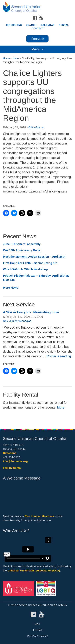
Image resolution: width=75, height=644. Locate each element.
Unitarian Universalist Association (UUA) (34, 571)
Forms (38, 630)
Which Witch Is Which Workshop (25, 269)
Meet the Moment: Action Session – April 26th (34, 257)
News (16, 58)
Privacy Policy (38, 636)
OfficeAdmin (36, 127)
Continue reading (59, 356)
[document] (37, 239)
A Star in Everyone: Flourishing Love (31, 312)
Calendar (48, 25)
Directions (14, 25)
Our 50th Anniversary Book (22, 250)
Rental (64, 25)
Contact (38, 28)
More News (11, 288)
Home (6, 58)
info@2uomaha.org (15, 461)
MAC (37, 624)
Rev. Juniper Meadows (17, 321)
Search (31, 25)
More (61, 407)
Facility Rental (12, 468)
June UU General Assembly (22, 244)
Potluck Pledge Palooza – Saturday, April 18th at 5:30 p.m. (36, 278)
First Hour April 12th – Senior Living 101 (30, 263)
